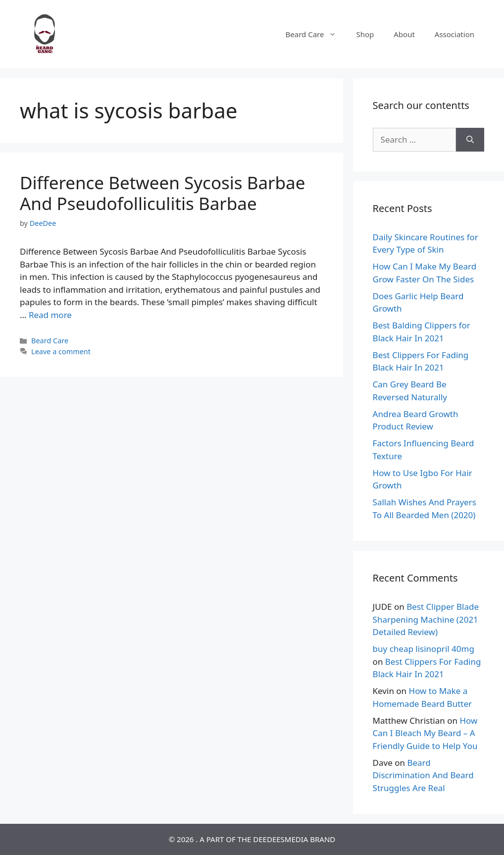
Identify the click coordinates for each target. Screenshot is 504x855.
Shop (365, 34)
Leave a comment (61, 351)
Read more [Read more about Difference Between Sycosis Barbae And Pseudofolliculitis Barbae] (50, 315)
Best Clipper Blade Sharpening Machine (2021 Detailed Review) (426, 619)
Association (454, 34)
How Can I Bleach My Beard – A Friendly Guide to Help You (425, 733)
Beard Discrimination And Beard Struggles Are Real (423, 775)
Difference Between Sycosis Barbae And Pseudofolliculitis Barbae (162, 193)
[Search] (470, 140)
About (404, 34)
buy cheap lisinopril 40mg (424, 649)
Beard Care (316, 34)
